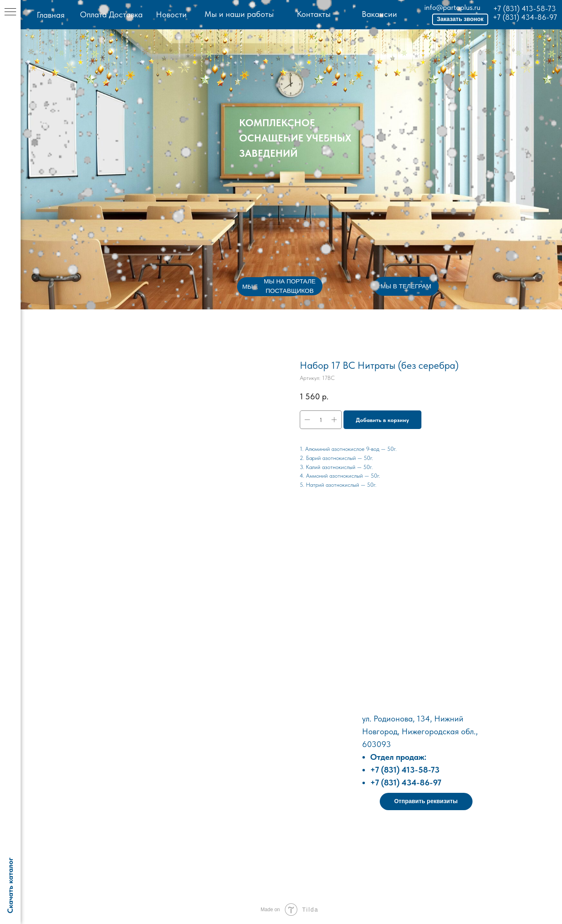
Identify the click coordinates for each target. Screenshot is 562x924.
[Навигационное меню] (10, 12)
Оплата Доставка (111, 14)
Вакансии (379, 14)
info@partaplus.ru (452, 7)
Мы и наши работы (239, 14)
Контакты (314, 14)
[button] (460, 19)
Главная (51, 15)
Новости (171, 14)
